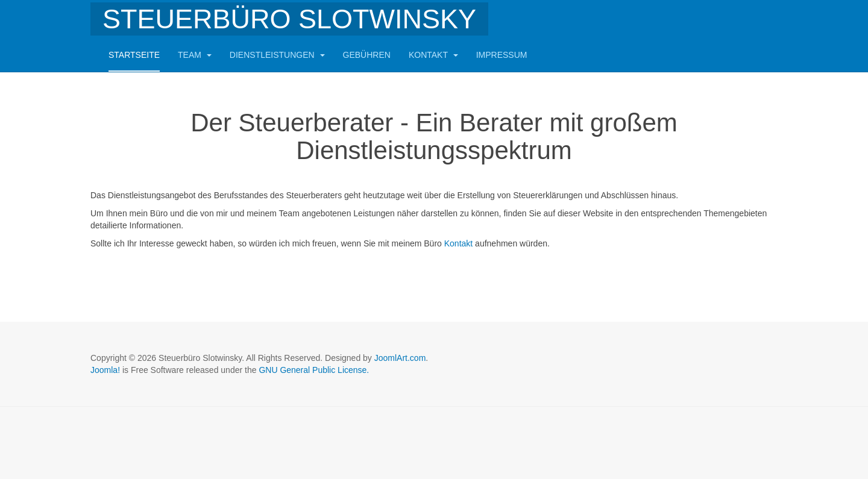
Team (195, 55)
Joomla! (105, 370)
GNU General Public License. (314, 370)
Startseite (134, 55)
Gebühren (367, 55)
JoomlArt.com (400, 358)
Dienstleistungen (277, 55)
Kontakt (433, 55)
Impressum (502, 55)
